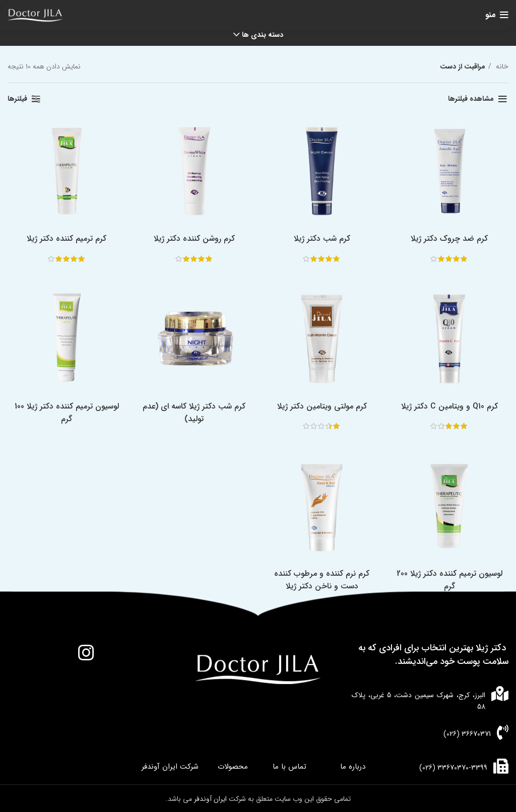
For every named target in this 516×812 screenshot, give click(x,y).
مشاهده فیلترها (471, 99)
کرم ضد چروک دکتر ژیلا (452, 240)
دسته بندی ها (263, 35)
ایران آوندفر (211, 797)
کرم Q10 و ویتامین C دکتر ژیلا (451, 409)
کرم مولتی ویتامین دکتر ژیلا (322, 409)
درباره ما (353, 765)
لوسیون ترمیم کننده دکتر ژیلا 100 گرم (65, 415)
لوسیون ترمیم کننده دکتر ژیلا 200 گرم (451, 584)
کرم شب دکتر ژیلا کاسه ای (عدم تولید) (193, 415)
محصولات (233, 765)
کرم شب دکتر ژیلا (322, 240)
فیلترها (17, 99)
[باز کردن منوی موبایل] (497, 15)
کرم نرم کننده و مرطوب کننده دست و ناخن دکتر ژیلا (323, 584)
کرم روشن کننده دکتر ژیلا (194, 240)
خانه (501, 66)
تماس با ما (289, 765)
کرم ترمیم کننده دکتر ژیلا (64, 240)
